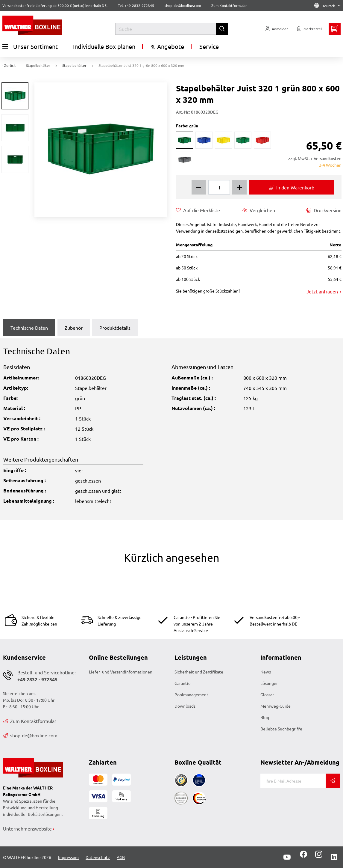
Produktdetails (115, 328)
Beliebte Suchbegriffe (281, 729)
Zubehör (74, 328)
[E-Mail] (293, 781)
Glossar (267, 694)
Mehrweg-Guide (276, 706)
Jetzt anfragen (323, 291)
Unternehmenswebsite (27, 828)
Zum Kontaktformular (229, 5)
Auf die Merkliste (198, 210)
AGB (121, 857)
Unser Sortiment (30, 46)
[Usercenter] (277, 29)
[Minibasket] (335, 29)
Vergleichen (259, 210)
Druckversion (324, 210)
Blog (265, 717)
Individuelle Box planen (104, 46)
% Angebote (167, 46)
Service (209, 46)
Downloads (185, 706)
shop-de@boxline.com (30, 735)
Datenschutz (98, 857)
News (266, 672)
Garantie (183, 683)
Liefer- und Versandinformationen (121, 672)
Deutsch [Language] (327, 6)
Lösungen (270, 683)
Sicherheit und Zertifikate (199, 672)
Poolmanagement (191, 694)
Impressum (68, 857)
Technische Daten (29, 328)
